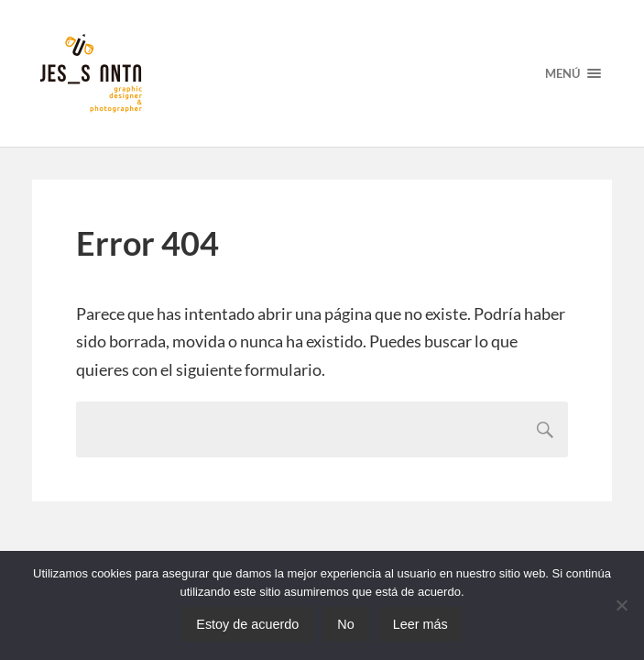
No (345, 624)
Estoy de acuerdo (247, 624)
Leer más (420, 624)
